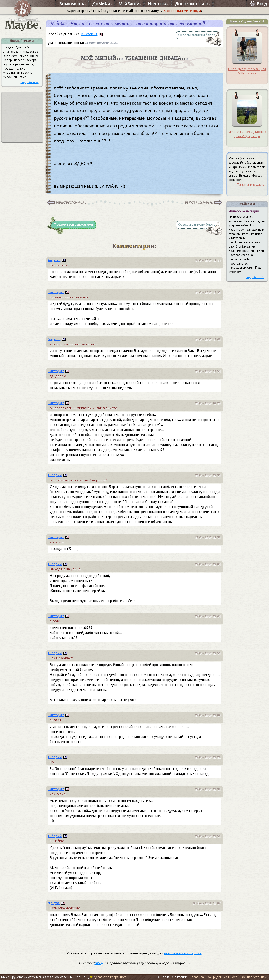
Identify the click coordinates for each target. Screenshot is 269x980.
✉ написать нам (254, 977)
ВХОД (99, 963)
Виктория (89, 34)
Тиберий (55, 475)
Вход (259, 4)
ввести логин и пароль (183, 953)
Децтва (54, 903)
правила (198, 977)
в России (181, 977)
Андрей (54, 260)
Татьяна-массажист (251, 185)
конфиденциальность (223, 977)
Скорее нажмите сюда (183, 11)
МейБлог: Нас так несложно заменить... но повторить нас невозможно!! (128, 24)
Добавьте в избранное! (108, 977)
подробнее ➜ (30, 82)
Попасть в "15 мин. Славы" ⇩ (247, 21)
